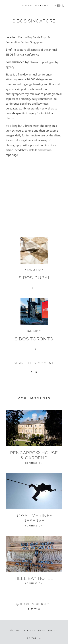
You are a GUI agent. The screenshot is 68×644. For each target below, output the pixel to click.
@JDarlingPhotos (34, 604)
